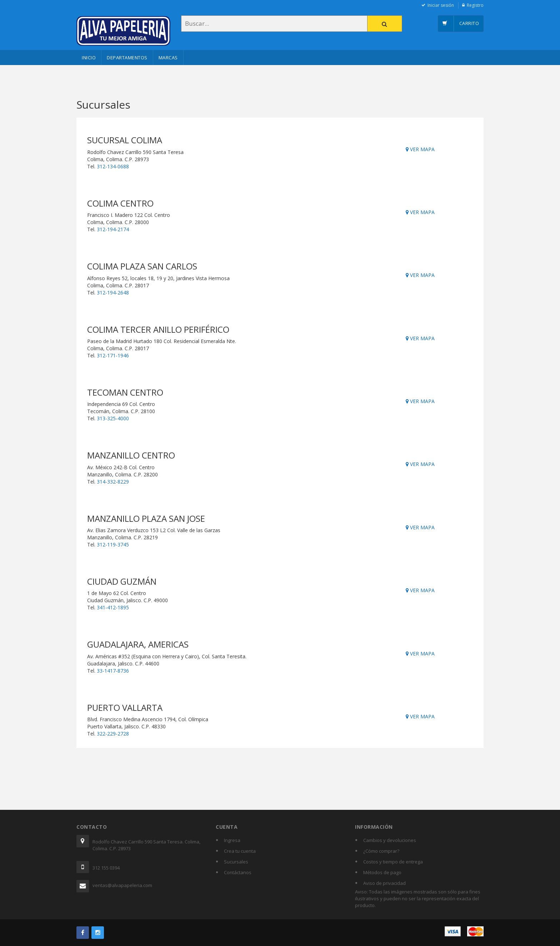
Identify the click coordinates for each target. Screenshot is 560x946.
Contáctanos (238, 872)
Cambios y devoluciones (390, 840)
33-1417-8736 (113, 671)
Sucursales (236, 862)
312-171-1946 (113, 355)
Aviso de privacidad (384, 883)
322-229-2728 (113, 734)
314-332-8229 (113, 482)
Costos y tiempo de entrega (393, 862)
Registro (475, 5)
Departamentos (127, 58)
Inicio (89, 58)
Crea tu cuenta (240, 851)
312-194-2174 (113, 229)
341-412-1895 (113, 607)
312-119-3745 (113, 544)
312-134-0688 (113, 166)
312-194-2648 (113, 293)
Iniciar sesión (441, 5)
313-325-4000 (113, 418)
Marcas (168, 58)
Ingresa (232, 840)
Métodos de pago (382, 872)
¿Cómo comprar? (381, 851)
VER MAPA (420, 149)
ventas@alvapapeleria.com (122, 885)
